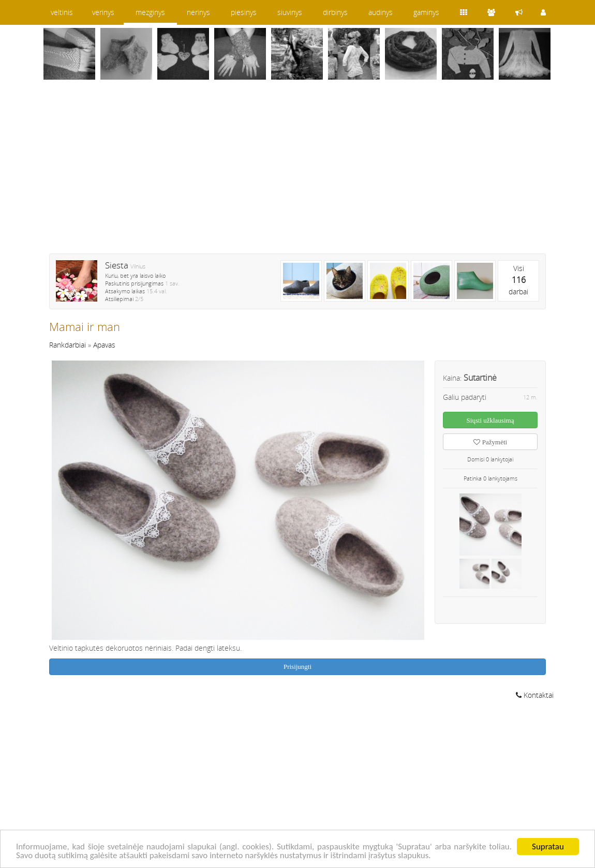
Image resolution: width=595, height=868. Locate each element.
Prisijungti (297, 667)
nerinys (198, 12)
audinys (381, 12)
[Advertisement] (297, 173)
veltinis (62, 12)
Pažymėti (490, 442)
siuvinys (290, 12)
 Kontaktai (535, 695)
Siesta (117, 265)
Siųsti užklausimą (490, 420)
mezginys (150, 12)
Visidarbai (518, 280)
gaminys (426, 12)
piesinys (244, 12)
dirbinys (335, 12)
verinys (103, 12)
